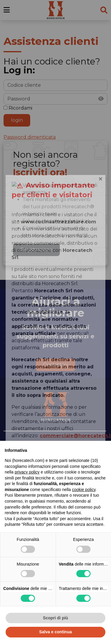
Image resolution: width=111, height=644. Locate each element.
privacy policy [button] (27, 472)
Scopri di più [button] (55, 618)
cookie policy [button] (84, 490)
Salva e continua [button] (55, 632)
